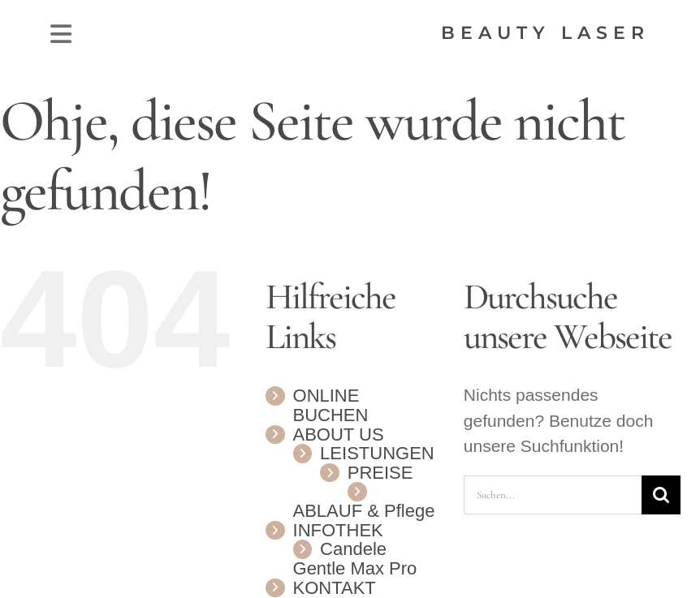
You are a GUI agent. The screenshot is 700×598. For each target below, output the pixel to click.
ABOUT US (339, 435)
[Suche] (661, 495)
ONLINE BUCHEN (331, 405)
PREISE (380, 473)
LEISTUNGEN (377, 453)
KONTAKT (335, 588)
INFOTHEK (338, 530)
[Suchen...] (553, 495)
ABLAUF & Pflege (364, 511)
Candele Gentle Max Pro (355, 559)
